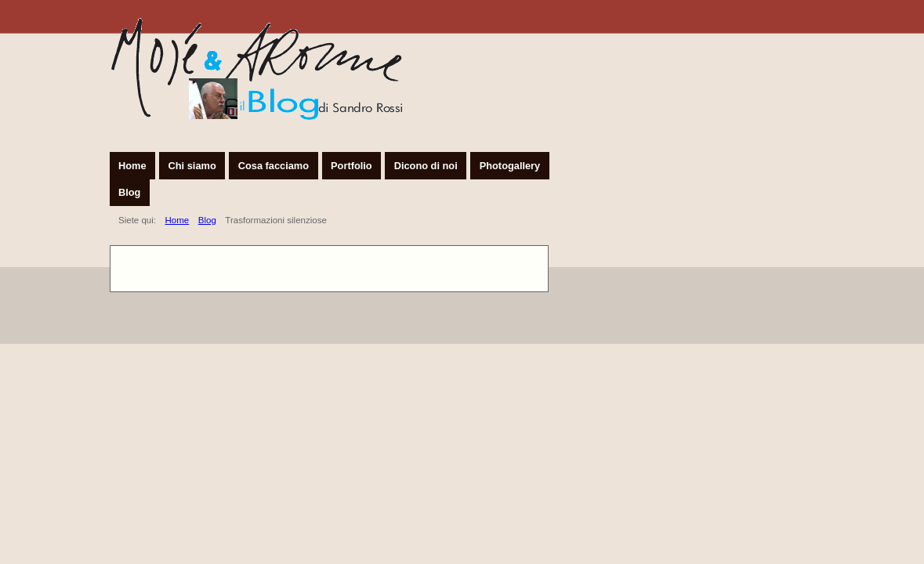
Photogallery (510, 166)
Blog (129, 192)
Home (132, 166)
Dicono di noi (426, 166)
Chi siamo (192, 166)
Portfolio (351, 166)
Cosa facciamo (274, 166)
